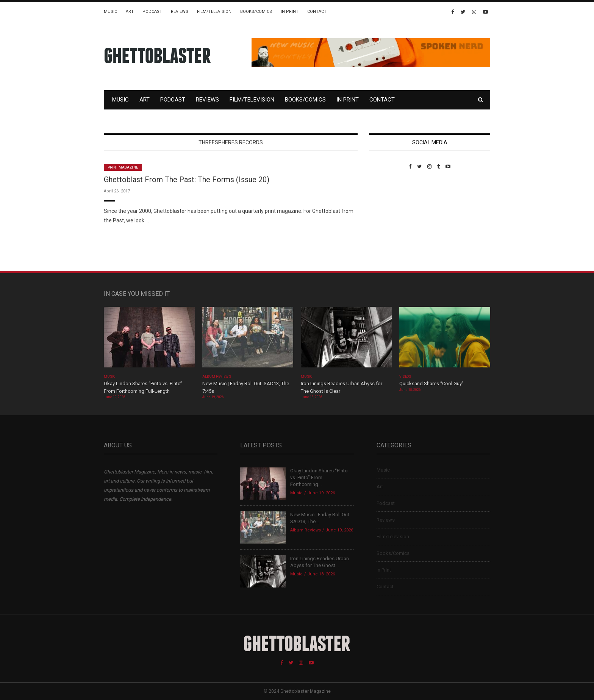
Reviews (180, 12)
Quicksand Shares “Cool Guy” (431, 384)
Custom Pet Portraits (391, 221)
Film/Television (214, 12)
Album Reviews (217, 377)
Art (130, 12)
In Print (290, 12)
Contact (317, 12)
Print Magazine (123, 167)
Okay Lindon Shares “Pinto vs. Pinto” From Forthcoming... (319, 477)
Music (110, 12)
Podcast (152, 12)
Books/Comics (256, 12)
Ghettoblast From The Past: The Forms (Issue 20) (187, 180)
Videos (405, 377)
